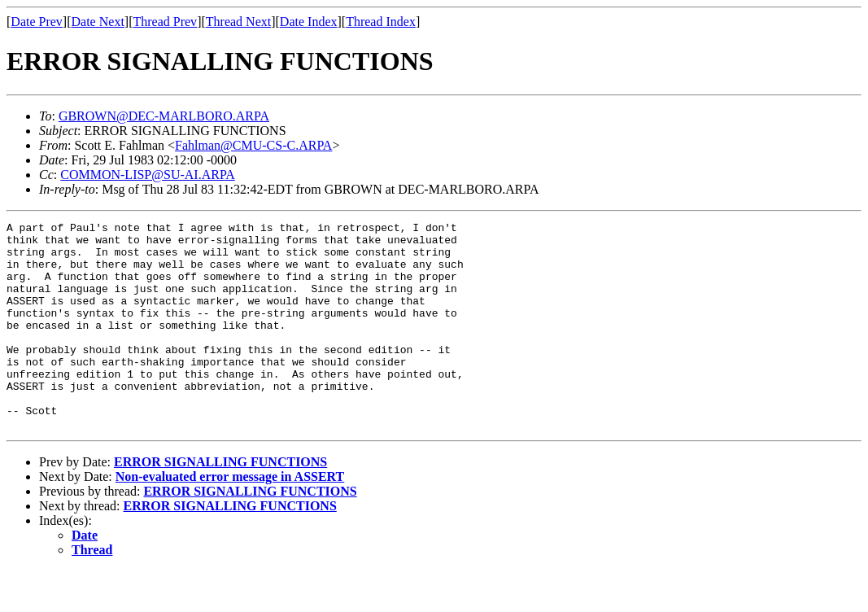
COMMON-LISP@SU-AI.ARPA (148, 175)
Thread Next (238, 22)
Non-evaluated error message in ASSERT (230, 518)
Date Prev (37, 22)
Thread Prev (165, 22)
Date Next (98, 22)
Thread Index (381, 22)
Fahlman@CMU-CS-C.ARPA (253, 145)
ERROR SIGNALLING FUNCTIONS (220, 503)
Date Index (309, 22)
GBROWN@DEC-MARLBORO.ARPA (164, 116)
